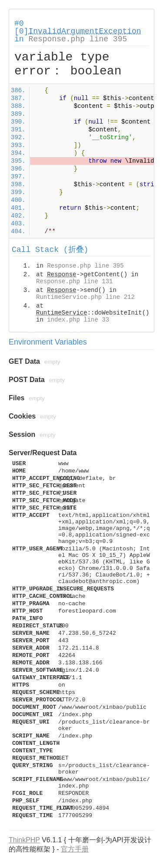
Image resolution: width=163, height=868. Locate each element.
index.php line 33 (78, 320)
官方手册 (75, 849)
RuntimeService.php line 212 (85, 297)
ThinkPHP (24, 840)
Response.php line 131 (74, 282)
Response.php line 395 (78, 39)
